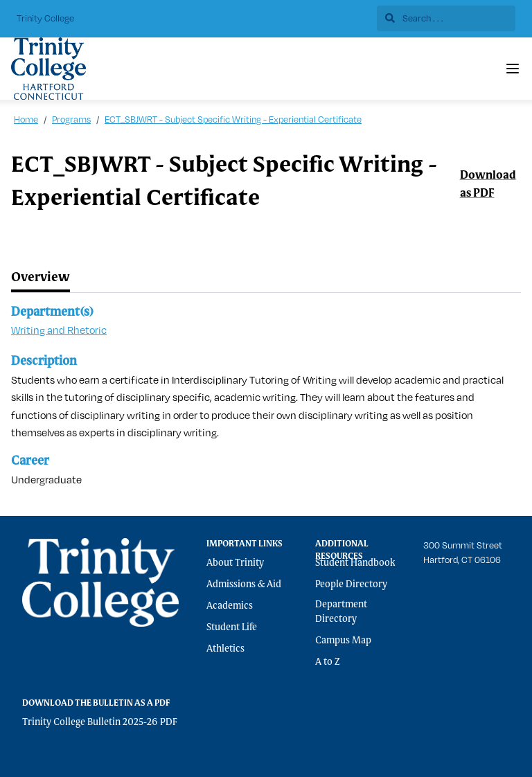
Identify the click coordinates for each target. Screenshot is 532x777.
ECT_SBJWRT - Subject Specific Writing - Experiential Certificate (233, 119)
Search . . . (414, 18)
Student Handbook (355, 563)
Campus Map (343, 641)
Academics (230, 606)
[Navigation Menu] (513, 69)
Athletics (225, 649)
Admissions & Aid (244, 584)
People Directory (351, 584)
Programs (71, 119)
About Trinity (235, 563)
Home (26, 119)
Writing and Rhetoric (59, 330)
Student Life (232, 627)
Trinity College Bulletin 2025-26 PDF (100, 722)
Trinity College (45, 18)
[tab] (41, 278)
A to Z (328, 662)
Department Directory (341, 612)
